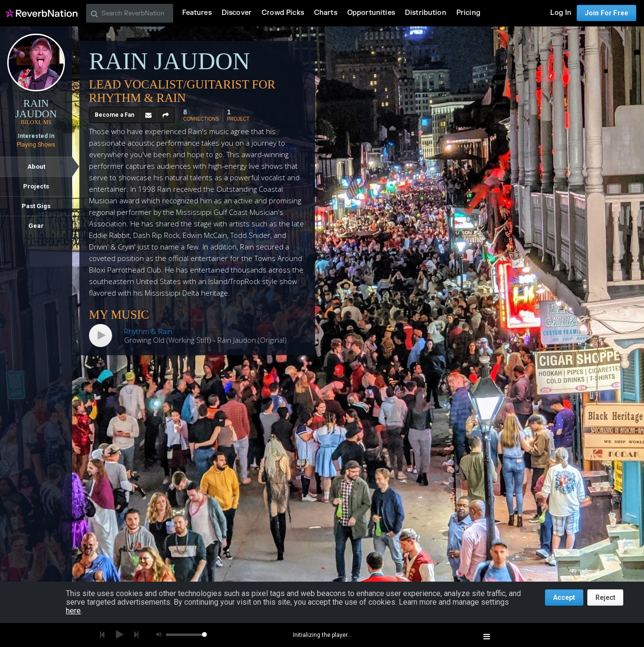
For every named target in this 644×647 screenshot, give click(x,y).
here (73, 611)
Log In (561, 13)
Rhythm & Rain (148, 331)
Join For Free (606, 13)
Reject (605, 597)
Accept (564, 597)
